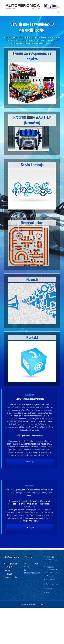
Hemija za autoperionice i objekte (52, 560)
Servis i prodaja (52, 580)
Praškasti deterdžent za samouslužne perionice (52, 571)
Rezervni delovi (52, 584)
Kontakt (49, 593)
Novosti (49, 588)
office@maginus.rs (32, 573)
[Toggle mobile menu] (59, 12)
